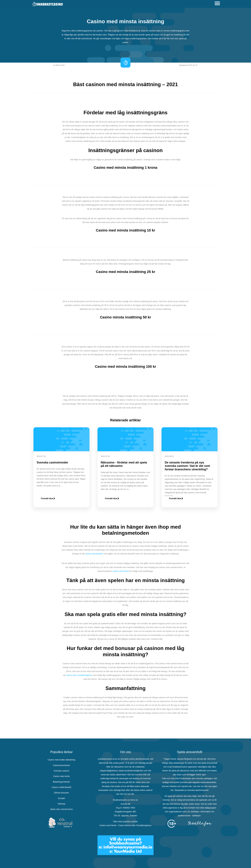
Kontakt (61, 798)
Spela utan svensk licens (62, 809)
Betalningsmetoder (62, 782)
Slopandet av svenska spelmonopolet (191, 790)
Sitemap (62, 804)
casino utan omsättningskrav (79, 675)
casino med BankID (94, 554)
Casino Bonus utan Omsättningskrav (135, 825)
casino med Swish (121, 571)
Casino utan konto (61, 776)
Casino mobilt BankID (61, 787)
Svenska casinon (62, 771)
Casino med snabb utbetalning (62, 760)
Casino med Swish (108, 825)
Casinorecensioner (62, 765)
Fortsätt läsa (48, 498)
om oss (127, 794)
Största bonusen (61, 793)
